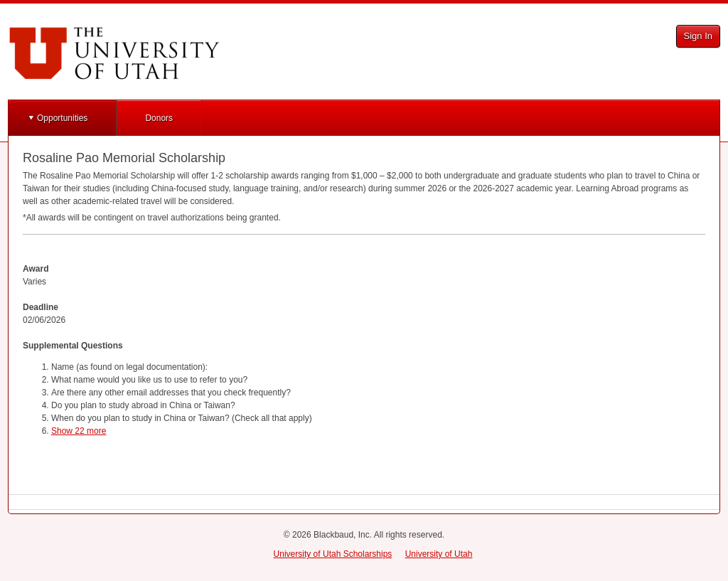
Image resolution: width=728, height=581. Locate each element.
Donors (159, 118)
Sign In (698, 36)
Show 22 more (79, 431)
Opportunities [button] (62, 118)
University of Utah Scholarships (333, 554)
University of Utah (439, 554)
